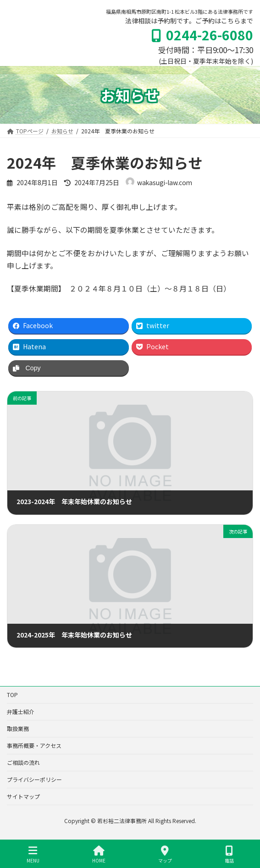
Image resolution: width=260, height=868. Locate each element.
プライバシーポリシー (34, 779)
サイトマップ (23, 796)
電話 (229, 854)
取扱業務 (18, 728)
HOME (99, 854)
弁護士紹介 (21, 711)
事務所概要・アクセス (34, 745)
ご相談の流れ (23, 762)
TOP (12, 695)
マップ (165, 854)
